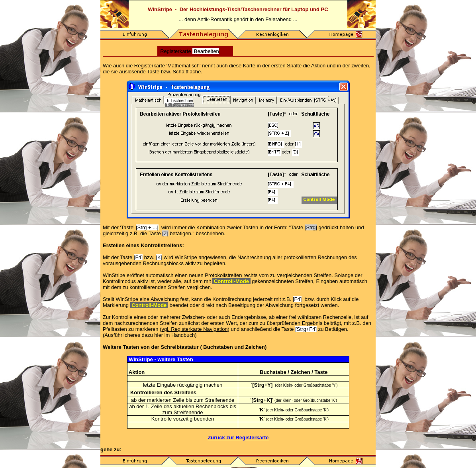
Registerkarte (189, 51)
